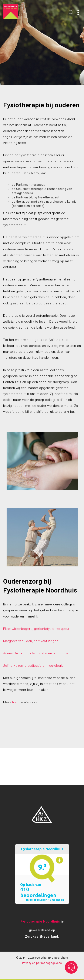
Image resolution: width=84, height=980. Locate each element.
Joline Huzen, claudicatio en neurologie (33, 666)
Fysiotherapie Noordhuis (40, 921)
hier (15, 702)
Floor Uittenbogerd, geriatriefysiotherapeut (36, 629)
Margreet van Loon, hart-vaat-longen (31, 641)
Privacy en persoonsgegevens (42, 963)
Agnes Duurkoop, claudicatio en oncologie (36, 653)
